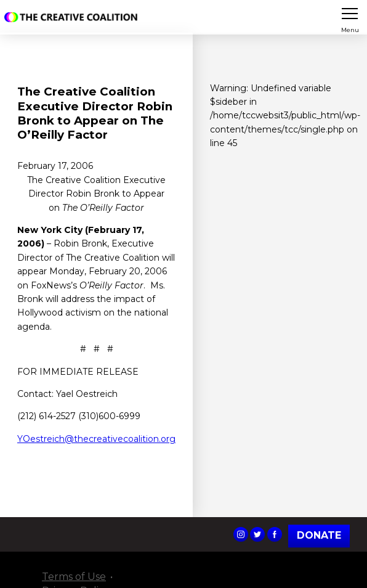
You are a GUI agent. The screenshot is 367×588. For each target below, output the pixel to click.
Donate (319, 536)
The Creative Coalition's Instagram (241, 534)
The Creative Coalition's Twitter (257, 534)
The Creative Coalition (73, 17)
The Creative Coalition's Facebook (275, 534)
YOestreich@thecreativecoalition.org (96, 439)
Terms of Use (74, 577)
